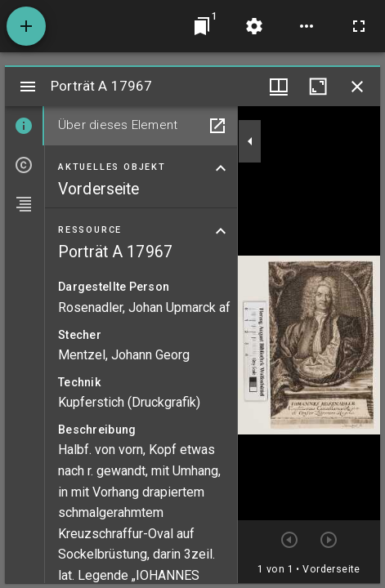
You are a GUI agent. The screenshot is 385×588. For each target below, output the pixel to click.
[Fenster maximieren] (318, 87)
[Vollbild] (359, 26)
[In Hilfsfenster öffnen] (217, 126)
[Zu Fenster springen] (202, 26)
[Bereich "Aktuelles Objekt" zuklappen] (221, 168)
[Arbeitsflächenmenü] (254, 26)
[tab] (25, 126)
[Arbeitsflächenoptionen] (307, 26)
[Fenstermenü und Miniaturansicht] (279, 87)
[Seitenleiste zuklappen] (250, 141)
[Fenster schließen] (357, 87)
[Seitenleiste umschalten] (28, 87)
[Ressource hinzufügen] (26, 26)
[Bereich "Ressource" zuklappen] (221, 231)
